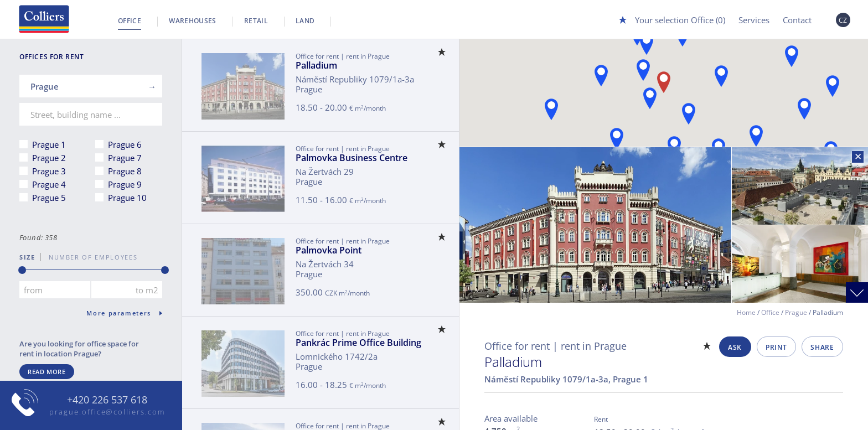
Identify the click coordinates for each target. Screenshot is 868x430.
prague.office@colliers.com (107, 412)
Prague (796, 312)
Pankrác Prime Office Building (358, 343)
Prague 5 (49, 198)
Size (27, 257)
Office (130, 21)
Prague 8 (125, 171)
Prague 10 (127, 198)
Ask (735, 347)
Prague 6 (125, 144)
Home (746, 312)
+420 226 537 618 (107, 400)
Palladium (316, 65)
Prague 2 (49, 158)
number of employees (89, 257)
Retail (256, 21)
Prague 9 (125, 184)
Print (776, 347)
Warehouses (193, 21)
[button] (689, 114)
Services (754, 20)
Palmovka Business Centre (352, 158)
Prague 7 (125, 158)
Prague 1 (49, 144)
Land (305, 21)
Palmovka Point (329, 250)
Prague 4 (49, 184)
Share (822, 347)
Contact (797, 20)
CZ (843, 20)
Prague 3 (49, 171)
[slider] (22, 270)
